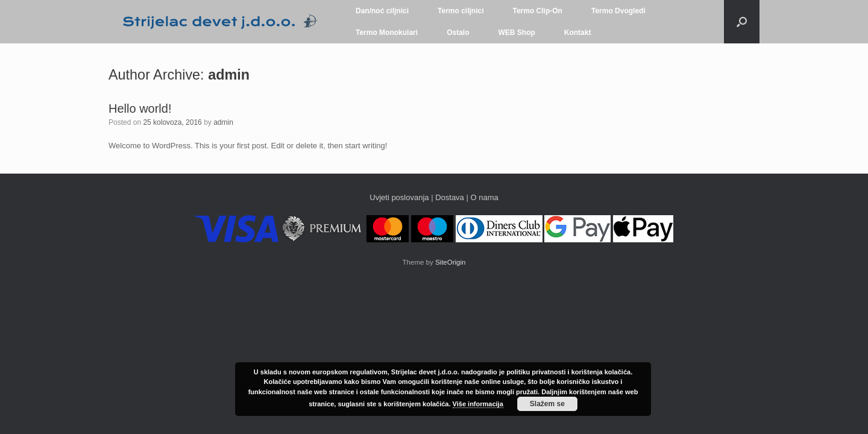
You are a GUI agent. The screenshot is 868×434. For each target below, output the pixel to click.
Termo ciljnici (461, 11)
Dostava (451, 197)
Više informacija (478, 404)
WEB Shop (516, 33)
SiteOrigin (451, 262)
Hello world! (140, 108)
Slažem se (547, 404)
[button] (742, 22)
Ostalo (458, 33)
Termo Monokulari (387, 33)
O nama (484, 197)
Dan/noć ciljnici (382, 11)
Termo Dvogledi (618, 11)
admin (229, 75)
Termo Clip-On (538, 11)
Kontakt (578, 33)
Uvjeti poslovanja (399, 197)
